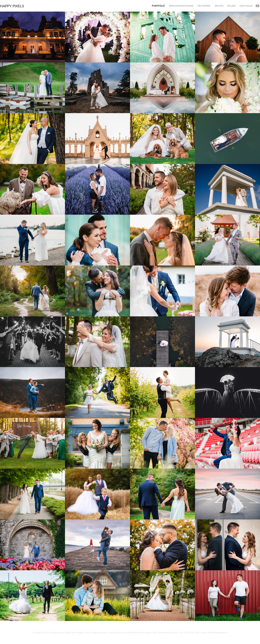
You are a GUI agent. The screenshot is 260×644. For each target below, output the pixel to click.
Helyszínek (204, 6)
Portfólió (158, 6)
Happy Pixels (12, 6)
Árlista (219, 6)
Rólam (231, 6)
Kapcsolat (246, 6)
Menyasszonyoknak (181, 6)
